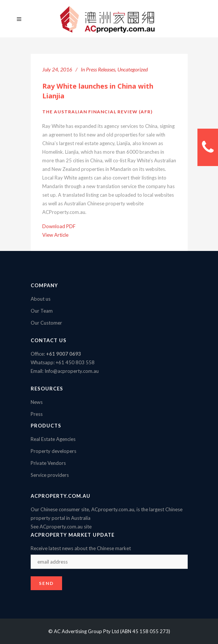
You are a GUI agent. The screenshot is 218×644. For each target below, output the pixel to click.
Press (37, 414)
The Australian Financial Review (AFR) (97, 112)
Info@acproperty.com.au (72, 371)
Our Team (42, 311)
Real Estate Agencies (53, 439)
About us (41, 299)
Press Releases (101, 69)
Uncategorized (133, 69)
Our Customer (46, 323)
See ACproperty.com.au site (61, 527)
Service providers (50, 475)
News (37, 402)
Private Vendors (48, 463)
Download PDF (59, 226)
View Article (55, 235)
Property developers (53, 451)
